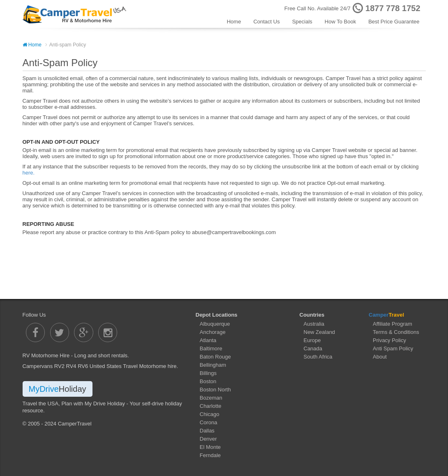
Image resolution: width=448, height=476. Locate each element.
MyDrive (58, 389)
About (380, 357)
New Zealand (320, 332)
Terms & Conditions (396, 332)
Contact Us (266, 22)
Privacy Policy (389, 340)
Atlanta (208, 340)
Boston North (215, 390)
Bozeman (211, 398)
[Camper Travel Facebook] (36, 332)
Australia (314, 324)
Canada (313, 348)
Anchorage (213, 332)
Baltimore (211, 348)
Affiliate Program (393, 324)
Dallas (207, 431)
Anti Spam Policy (393, 348)
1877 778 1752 (393, 8)
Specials (302, 22)
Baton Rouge (215, 357)
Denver (208, 439)
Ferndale (210, 455)
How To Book (340, 22)
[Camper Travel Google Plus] (84, 332)
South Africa (318, 357)
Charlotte (211, 406)
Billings (208, 373)
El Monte (210, 447)
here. (29, 173)
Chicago (210, 414)
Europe (312, 340)
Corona (209, 422)
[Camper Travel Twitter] (60, 332)
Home (234, 22)
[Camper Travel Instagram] (108, 332)
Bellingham (213, 365)
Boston (208, 381)
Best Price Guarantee (394, 22)
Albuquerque (215, 324)
